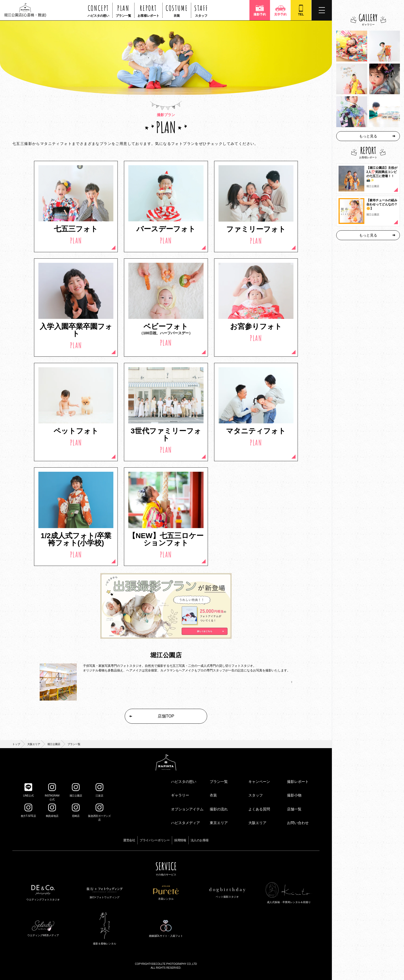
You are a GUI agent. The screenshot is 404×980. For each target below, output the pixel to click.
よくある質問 (259, 809)
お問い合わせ (298, 823)
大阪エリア (34, 744)
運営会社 (129, 840)
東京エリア (219, 823)
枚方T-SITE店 (28, 810)
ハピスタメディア (186, 823)
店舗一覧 (294, 809)
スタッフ (256, 795)
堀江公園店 (54, 744)
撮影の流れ (219, 809)
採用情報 (180, 840)
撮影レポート (298, 782)
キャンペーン (259, 782)
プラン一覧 (219, 782)
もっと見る (377, 136)
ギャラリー (180, 795)
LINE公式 (28, 790)
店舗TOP (152, 716)
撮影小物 (294, 795)
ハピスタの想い (184, 782)
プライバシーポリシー (155, 840)
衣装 (213, 795)
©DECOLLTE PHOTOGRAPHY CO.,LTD (174, 964)
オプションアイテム (187, 809)
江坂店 (99, 790)
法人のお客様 (200, 840)
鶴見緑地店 (52, 810)
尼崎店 (76, 810)
